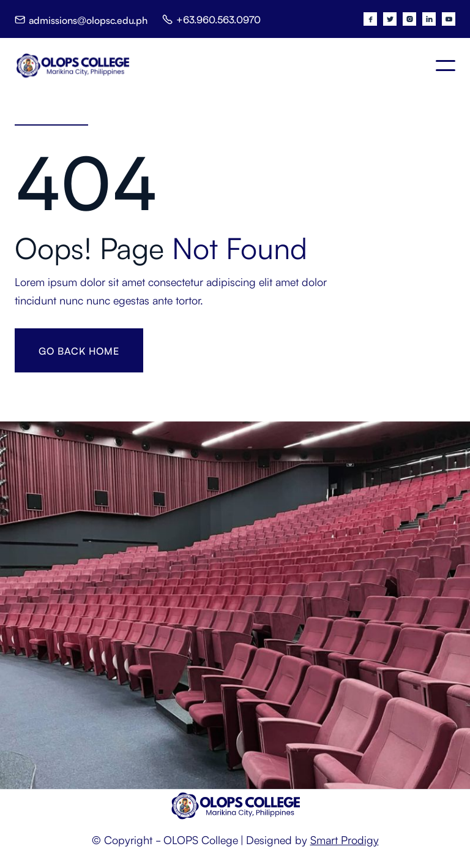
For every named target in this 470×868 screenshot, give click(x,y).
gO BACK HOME (79, 350)
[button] (446, 66)
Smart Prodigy (345, 839)
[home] (72, 66)
